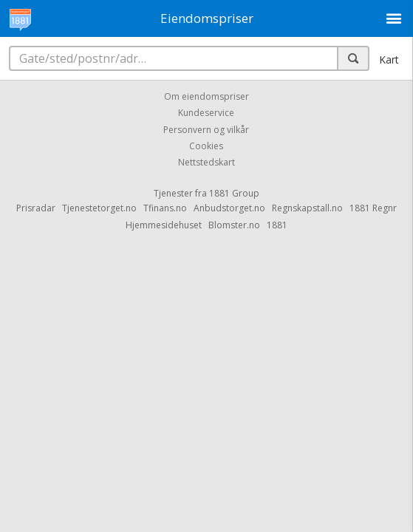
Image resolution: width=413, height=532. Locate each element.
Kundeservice (206, 113)
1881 (277, 225)
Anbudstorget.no (229, 208)
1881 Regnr (373, 208)
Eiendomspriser (207, 18)
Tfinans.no (165, 208)
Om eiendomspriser (206, 96)
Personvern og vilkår (206, 130)
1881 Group (234, 193)
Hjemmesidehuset (164, 225)
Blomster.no (234, 225)
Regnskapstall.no (307, 208)
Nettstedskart (206, 163)
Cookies (206, 146)
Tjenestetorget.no (99, 208)
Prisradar (36, 208)
